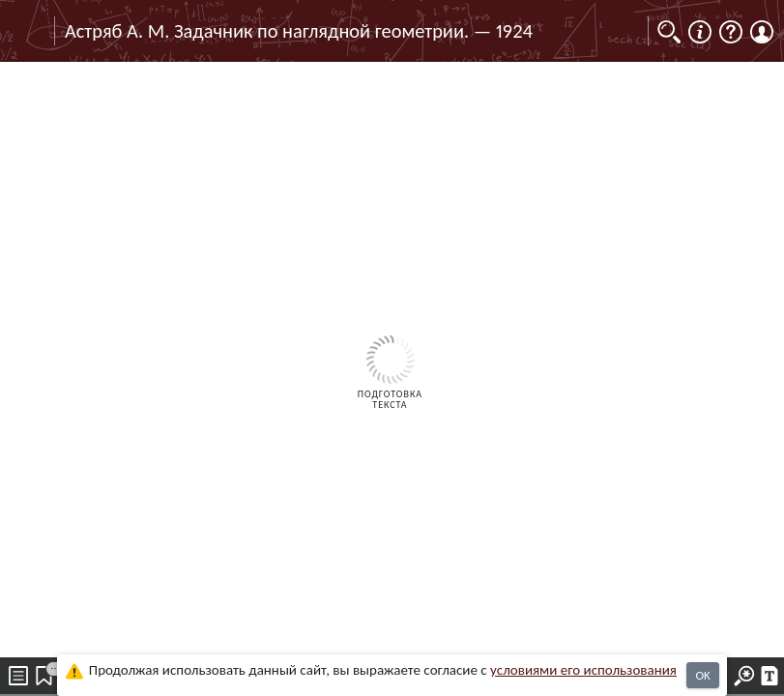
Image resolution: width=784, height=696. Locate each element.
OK (702, 675)
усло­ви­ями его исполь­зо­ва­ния (583, 670)
